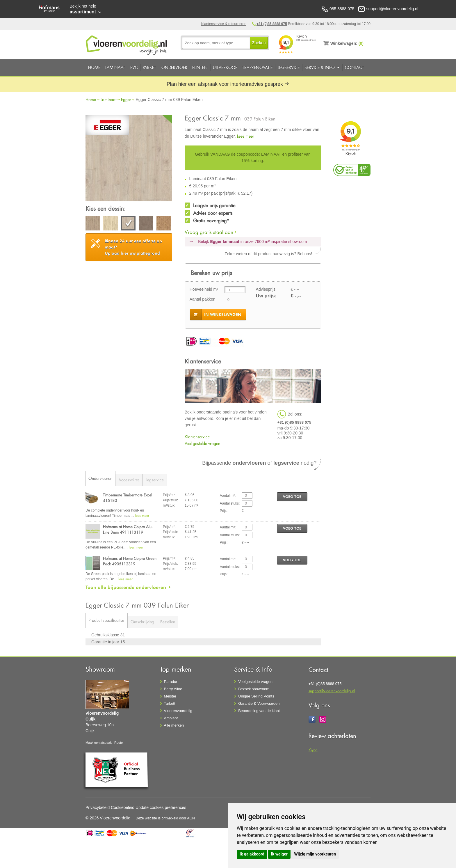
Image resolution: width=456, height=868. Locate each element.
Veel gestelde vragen (202, 443)
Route (119, 743)
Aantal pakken (203, 299)
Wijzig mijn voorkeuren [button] (315, 854)
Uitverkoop (225, 67)
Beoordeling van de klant (259, 711)
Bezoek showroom (254, 689)
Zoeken (259, 43)
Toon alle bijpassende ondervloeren (126, 587)
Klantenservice (197, 437)
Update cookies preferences (161, 807)
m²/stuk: (169, 505)
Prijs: (224, 511)
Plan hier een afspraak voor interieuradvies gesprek (228, 84)
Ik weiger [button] (279, 854)
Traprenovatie (257, 67)
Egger (126, 99)
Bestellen (168, 622)
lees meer (142, 515)
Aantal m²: (228, 496)
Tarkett (170, 703)
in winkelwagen (223, 315)
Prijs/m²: (169, 495)
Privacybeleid (98, 807)
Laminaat (115, 67)
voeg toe (292, 497)
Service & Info (320, 67)
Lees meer (246, 136)
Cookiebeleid (123, 807)
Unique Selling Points (256, 696)
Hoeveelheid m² (204, 289)
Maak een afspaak (99, 743)
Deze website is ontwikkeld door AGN (165, 818)
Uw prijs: (266, 296)
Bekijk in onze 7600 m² (252, 242)
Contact (355, 67)
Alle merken (174, 725)
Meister (170, 696)
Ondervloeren (100, 478)
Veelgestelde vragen (255, 682)
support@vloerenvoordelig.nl (332, 691)
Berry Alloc (173, 689)
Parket (149, 67)
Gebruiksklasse (106, 635)
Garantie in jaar (106, 642)
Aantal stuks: (230, 503)
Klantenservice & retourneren (224, 24)
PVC (134, 67)
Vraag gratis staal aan (209, 232)
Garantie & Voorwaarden (259, 703)
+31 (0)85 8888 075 (272, 24)
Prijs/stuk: (170, 500)
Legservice (289, 67)
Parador (171, 682)
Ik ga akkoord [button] (252, 854)
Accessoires (129, 480)
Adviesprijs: (266, 289)
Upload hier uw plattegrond (133, 247)
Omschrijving (142, 622)
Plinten (200, 67)
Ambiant (171, 718)
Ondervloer (174, 67)
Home (94, 67)
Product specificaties (106, 620)
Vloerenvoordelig (178, 711)
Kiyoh (313, 750)
